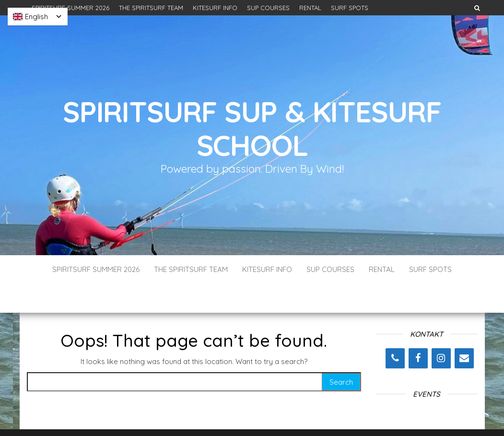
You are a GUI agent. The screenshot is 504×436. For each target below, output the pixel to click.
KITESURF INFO (215, 8)
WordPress (254, 416)
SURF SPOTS (350, 8)
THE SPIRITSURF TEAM (151, 8)
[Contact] (464, 330)
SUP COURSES (268, 8)
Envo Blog (322, 416)
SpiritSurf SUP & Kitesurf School (252, 128)
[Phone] (395, 330)
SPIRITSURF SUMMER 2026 (70, 8)
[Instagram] (441, 330)
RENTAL (310, 8)
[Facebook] (418, 330)
